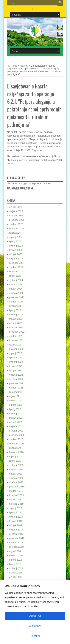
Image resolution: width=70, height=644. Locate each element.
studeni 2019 (16, 491)
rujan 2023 (15, 306)
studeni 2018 (16, 543)
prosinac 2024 (17, 263)
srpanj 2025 (16, 237)
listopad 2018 (17, 547)
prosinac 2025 (17, 220)
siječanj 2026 (16, 216)
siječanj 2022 (16, 379)
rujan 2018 (15, 551)
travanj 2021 (16, 418)
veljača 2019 (16, 530)
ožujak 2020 (16, 474)
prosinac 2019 (17, 487)
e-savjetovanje (35, 132)
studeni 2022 (16, 336)
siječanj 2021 (16, 431)
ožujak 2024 (16, 289)
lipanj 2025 (15, 241)
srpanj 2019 (16, 508)
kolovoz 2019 (17, 504)
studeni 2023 (16, 302)
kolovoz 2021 (17, 401)
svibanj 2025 (16, 246)
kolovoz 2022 (17, 349)
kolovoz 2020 (17, 452)
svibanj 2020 (16, 465)
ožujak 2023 (16, 323)
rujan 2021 (15, 396)
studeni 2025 (16, 224)
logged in (26, 183)
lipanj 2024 (15, 276)
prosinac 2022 (17, 332)
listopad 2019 (17, 495)
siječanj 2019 (16, 534)
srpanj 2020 (16, 456)
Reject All (35, 636)
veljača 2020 (16, 478)
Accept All (35, 616)
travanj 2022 (16, 366)
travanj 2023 (16, 319)
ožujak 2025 (16, 254)
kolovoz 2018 (17, 555)
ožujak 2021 (16, 422)
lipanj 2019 (15, 512)
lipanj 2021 (15, 409)
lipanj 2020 (15, 461)
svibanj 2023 (16, 315)
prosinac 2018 (17, 538)
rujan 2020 (15, 448)
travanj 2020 (16, 469)
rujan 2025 (15, 233)
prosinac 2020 (17, 435)
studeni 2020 (16, 439)
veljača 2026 (16, 211)
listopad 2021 (17, 392)
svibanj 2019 (16, 517)
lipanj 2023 (15, 310)
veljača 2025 (16, 259)
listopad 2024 (17, 271)
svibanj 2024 (16, 280)
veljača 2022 (16, 375)
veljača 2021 (16, 426)
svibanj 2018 (16, 568)
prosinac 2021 (17, 383)
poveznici (23, 160)
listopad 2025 (17, 228)
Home (12, 66)
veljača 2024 (16, 293)
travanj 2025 (16, 250)
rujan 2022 (15, 345)
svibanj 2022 (16, 362)
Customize (35, 626)
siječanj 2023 (16, 327)
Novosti (24, 66)
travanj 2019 (16, 521)
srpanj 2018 (16, 560)
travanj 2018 (16, 573)
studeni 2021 (16, 388)
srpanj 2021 (16, 405)
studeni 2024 (16, 267)
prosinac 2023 (17, 297)
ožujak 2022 (16, 370)
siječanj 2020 (16, 482)
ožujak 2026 (16, 207)
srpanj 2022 (16, 353)
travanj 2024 (16, 284)
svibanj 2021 (16, 413)
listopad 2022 (17, 340)
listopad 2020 (17, 444)
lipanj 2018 (15, 564)
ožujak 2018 (16, 577)
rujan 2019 (15, 500)
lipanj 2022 (15, 358)
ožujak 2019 (16, 525)
